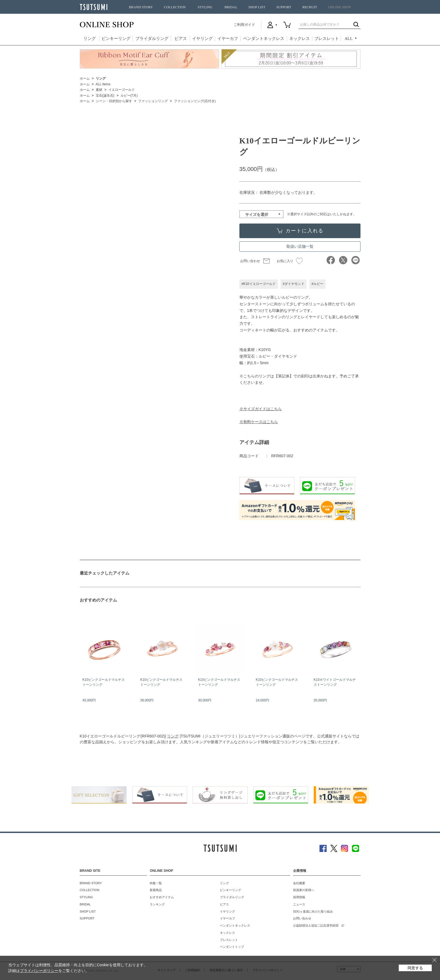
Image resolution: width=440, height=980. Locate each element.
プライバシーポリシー (39, 971)
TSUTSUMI (94, 7)
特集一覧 (156, 883)
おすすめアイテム (162, 897)
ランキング (157, 904)
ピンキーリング (116, 39)
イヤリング (202, 39)
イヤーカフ (228, 39)
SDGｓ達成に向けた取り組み (313, 911)
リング (90, 39)
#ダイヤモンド (294, 284)
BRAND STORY (141, 7)
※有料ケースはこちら (259, 422)
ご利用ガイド (244, 25)
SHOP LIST (257, 7)
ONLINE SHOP (340, 7)
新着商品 (156, 890)
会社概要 (299, 883)
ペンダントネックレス (264, 39)
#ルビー (317, 284)
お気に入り (290, 261)
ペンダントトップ (232, 947)
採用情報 (299, 897)
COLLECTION (175, 7)
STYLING (205, 7)
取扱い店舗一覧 (300, 246)
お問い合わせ (250, 261)
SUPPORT (284, 7)
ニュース (299, 904)
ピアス (181, 39)
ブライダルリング (152, 39)
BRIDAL (231, 7)
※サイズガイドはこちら (261, 409)
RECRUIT (310, 7)
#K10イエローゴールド (259, 284)
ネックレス (300, 39)
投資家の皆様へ (304, 890)
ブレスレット (327, 39)
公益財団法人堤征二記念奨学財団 (316, 925)
